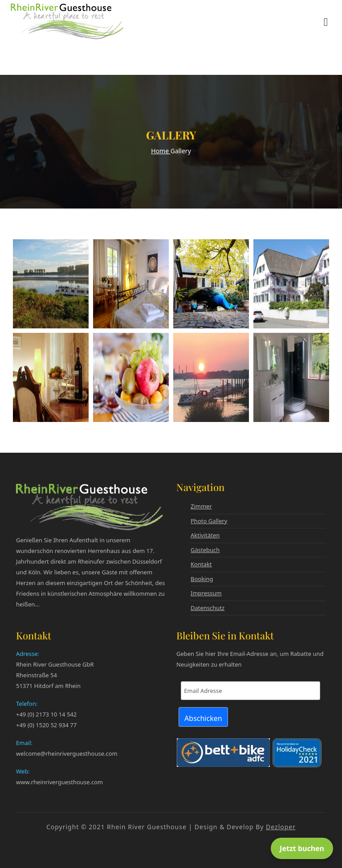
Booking (202, 579)
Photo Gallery (209, 521)
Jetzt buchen (302, 848)
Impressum (206, 593)
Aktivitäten (205, 535)
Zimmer (201, 506)
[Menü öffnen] (326, 21)
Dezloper (281, 827)
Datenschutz (208, 608)
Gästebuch (205, 550)
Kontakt (201, 564)
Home (161, 151)
